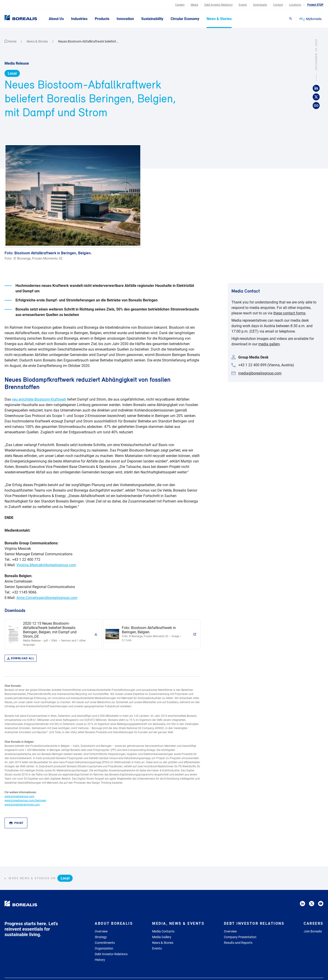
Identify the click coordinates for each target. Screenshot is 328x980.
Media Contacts (163, 931)
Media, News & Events (178, 923)
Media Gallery (162, 937)
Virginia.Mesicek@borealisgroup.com (46, 565)
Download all (21, 658)
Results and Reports (238, 943)
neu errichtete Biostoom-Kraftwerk (39, 399)
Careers (314, 923)
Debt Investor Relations (111, 954)
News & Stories (38, 41)
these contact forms (289, 313)
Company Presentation (240, 937)
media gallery (269, 344)
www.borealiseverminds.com (22, 805)
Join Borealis (313, 931)
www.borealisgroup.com (19, 796)
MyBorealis (311, 19)
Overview (101, 931)
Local (12, 73)
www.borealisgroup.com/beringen (25, 801)
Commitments (105, 943)
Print (16, 823)
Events (157, 948)
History (100, 960)
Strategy (101, 937)
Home (11, 41)
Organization (104, 948)
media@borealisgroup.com (260, 373)
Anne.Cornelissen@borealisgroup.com (47, 598)
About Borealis (114, 923)
